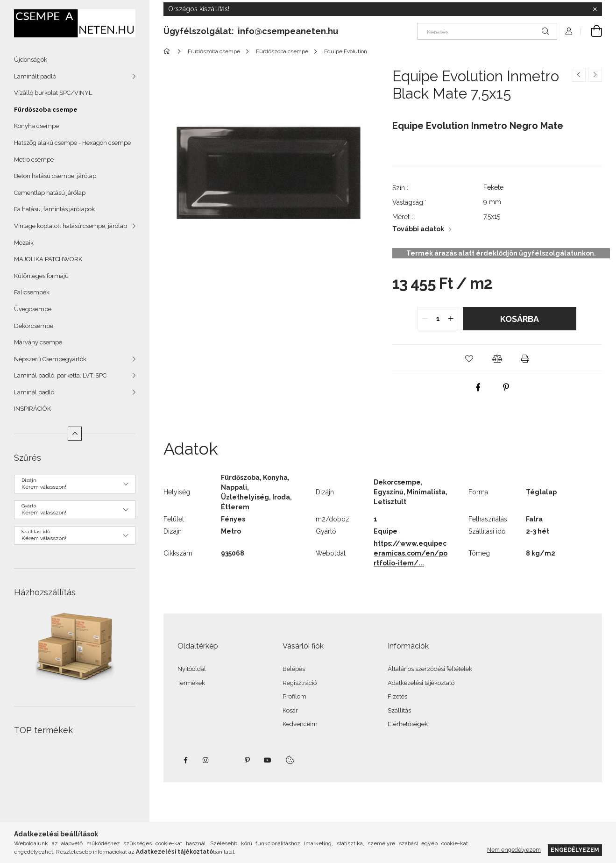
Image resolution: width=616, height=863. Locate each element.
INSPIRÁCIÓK (32, 409)
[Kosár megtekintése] (591, 31)
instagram (206, 760)
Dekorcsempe (34, 326)
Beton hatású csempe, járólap (55, 176)
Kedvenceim (300, 724)
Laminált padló (35, 76)
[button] (469, 359)
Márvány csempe (38, 342)
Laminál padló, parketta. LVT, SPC (60, 375)
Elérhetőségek (408, 724)
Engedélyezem (575, 850)
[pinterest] (506, 387)
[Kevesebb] (75, 434)
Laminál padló (34, 392)
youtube (268, 760)
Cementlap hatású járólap (50, 193)
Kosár (290, 710)
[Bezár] (595, 9)
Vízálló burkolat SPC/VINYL (53, 93)
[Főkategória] (168, 51)
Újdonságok (31, 60)
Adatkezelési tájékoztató (421, 683)
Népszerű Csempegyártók (50, 359)
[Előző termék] (579, 75)
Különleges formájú (41, 276)
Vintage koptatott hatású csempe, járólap (71, 226)
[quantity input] (438, 319)
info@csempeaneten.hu (288, 31)
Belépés (294, 669)
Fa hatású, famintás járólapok (54, 209)
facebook (185, 760)
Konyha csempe (36, 126)
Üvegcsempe (33, 309)
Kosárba (520, 319)
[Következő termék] (595, 75)
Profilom (294, 696)
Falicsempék (32, 292)
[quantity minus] (425, 319)
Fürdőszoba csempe (46, 110)
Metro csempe (34, 160)
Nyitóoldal (192, 669)
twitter (227, 760)
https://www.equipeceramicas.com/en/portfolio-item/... (411, 553)
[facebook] (478, 387)
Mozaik (24, 243)
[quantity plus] (451, 319)
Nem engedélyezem (514, 850)
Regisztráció (300, 683)
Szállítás (399, 710)
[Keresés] (487, 31)
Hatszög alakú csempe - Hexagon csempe (72, 143)
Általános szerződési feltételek (430, 669)
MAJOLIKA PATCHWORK (48, 259)
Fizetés (397, 696)
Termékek (191, 683)
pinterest (247, 760)
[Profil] (569, 31)
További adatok (418, 229)
